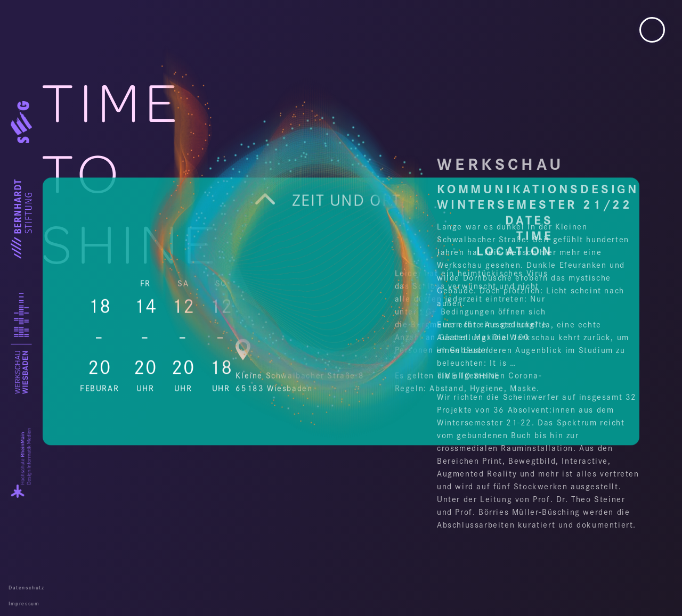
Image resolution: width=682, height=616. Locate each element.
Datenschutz (21, 587)
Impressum (21, 603)
